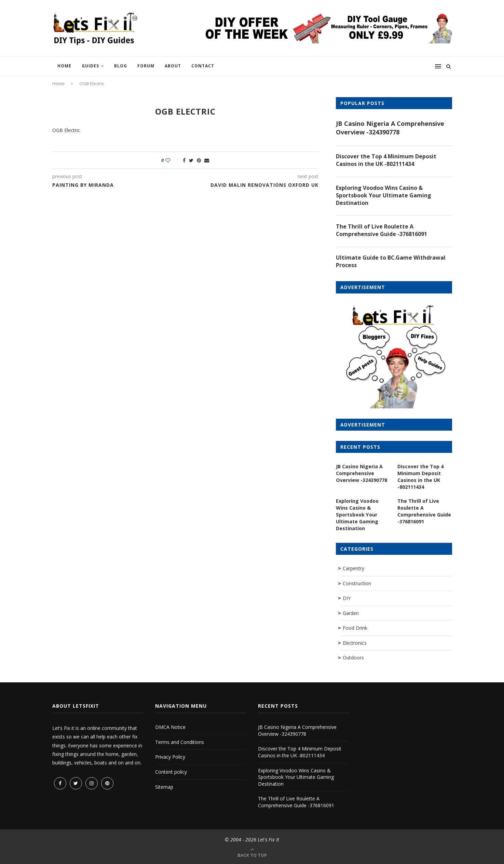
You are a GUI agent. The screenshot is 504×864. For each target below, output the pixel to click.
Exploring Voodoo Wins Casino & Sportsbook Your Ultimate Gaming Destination (384, 195)
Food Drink (355, 628)
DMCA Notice (170, 727)
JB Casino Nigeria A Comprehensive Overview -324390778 (390, 128)
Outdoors (353, 658)
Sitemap (164, 787)
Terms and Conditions (180, 742)
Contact (203, 66)
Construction (357, 583)
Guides (90, 66)
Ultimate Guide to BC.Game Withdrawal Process (391, 262)
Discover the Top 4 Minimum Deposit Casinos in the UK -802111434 (386, 160)
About (173, 66)
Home (64, 66)
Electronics (355, 643)
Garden (351, 613)
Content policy (171, 772)
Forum (146, 66)
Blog (121, 66)
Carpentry (353, 568)
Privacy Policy (170, 757)
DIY (347, 598)
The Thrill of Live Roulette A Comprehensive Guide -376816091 (382, 231)
